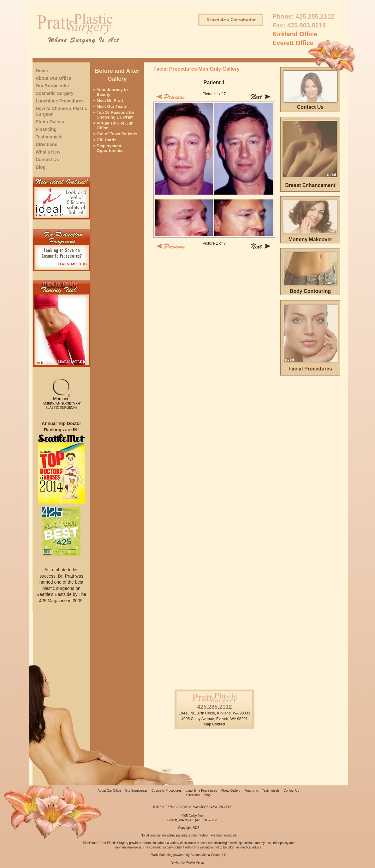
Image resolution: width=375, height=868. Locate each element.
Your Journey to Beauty (112, 92)
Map (207, 724)
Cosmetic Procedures (167, 791)
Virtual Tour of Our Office (115, 125)
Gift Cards (107, 140)
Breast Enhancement (310, 185)
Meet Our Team (111, 106)
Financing (46, 129)
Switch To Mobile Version (189, 862)
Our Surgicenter (53, 86)
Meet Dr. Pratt (110, 100)
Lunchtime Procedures (60, 101)
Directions (46, 144)
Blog (41, 167)
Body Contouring (310, 291)
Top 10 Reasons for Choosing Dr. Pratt (116, 115)
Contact (219, 724)
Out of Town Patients (117, 134)
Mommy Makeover (310, 239)
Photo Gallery (50, 122)
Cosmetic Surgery (55, 93)
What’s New (48, 152)
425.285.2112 (315, 16)
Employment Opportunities (110, 148)
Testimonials (49, 137)
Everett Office (293, 43)
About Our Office (54, 78)
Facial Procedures (310, 369)
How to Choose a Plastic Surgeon (61, 111)
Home (42, 71)
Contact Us (47, 160)
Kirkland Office (295, 34)
